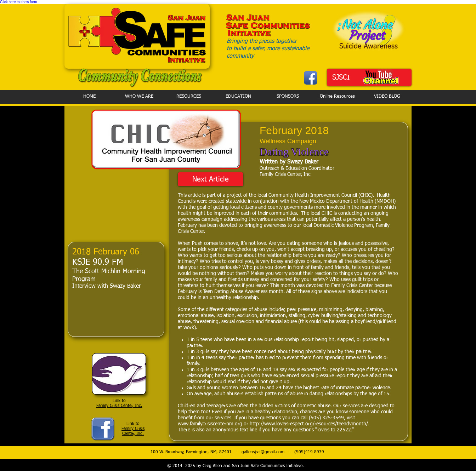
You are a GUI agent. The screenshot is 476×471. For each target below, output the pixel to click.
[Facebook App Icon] (311, 78)
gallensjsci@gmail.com (263, 452)
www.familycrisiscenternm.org (210, 424)
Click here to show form (18, 2)
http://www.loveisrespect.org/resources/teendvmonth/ (309, 424)
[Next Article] (211, 179)
